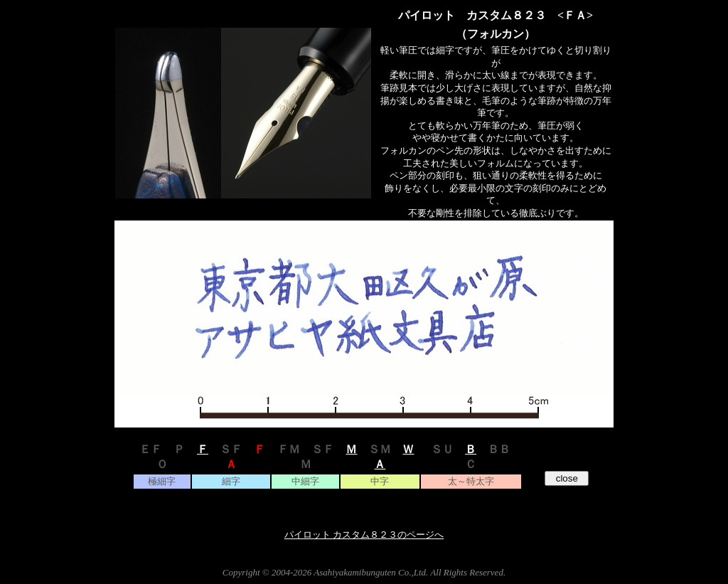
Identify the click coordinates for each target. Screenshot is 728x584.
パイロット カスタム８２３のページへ (364, 535)
